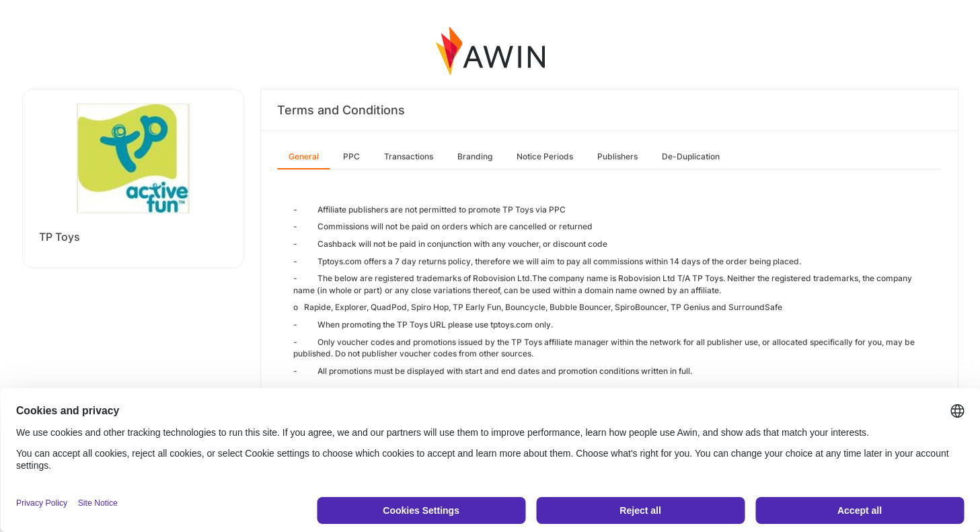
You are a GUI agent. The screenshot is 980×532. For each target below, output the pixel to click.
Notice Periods (545, 156)
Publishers (617, 156)
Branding (475, 156)
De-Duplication (691, 156)
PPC (351, 156)
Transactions (409, 156)
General (304, 156)
